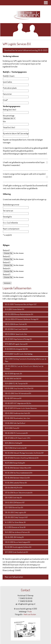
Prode (30, 612)
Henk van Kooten (30, 614)
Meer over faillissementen (14, 577)
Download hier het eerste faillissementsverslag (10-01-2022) (26, 50)
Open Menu (46, 3)
